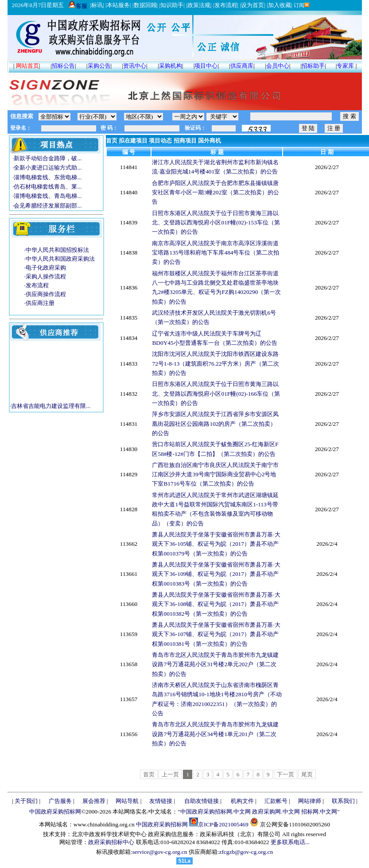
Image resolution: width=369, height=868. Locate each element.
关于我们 (26, 801)
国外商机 (210, 141)
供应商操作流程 (46, 294)
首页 (112, 141)
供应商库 (242, 66)
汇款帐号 (276, 801)
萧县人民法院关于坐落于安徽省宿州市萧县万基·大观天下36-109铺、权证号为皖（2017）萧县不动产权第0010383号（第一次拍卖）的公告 (216, 574)
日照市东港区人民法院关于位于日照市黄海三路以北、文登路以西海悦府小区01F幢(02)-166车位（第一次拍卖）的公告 (216, 393)
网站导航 (127, 801)
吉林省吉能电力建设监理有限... (51, 407)
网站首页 (27, 66)
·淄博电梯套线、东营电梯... (46, 177)
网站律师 (310, 801)
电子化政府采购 (46, 268)
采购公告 (99, 66)
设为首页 (252, 5)
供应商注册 (40, 303)
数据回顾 (145, 5)
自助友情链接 (202, 801)
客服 (78, 6)
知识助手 (172, 5)
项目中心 (206, 66)
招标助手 (313, 66)
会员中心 (278, 66)
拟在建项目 (133, 141)
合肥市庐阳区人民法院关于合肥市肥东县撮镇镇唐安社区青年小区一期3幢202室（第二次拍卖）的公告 (216, 193)
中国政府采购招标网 (55, 812)
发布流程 (226, 5)
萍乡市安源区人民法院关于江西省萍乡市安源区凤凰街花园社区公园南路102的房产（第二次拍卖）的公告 (215, 424)
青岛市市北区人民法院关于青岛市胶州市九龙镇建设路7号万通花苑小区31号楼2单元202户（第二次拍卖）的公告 (215, 664)
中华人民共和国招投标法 (57, 250)
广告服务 (60, 801)
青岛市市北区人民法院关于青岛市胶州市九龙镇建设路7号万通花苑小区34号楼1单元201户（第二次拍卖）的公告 (215, 734)
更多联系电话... (290, 842)
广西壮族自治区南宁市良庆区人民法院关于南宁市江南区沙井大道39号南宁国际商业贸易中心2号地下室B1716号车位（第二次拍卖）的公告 (215, 475)
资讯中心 (135, 66)
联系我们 (343, 801)
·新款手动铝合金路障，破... (46, 158)
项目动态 (160, 141)
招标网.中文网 (319, 812)
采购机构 (171, 66)
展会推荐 (94, 801)
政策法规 (199, 5)
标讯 (97, 5)
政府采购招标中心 (111, 842)
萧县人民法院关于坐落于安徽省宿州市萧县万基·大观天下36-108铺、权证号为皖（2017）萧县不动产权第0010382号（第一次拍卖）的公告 (216, 604)
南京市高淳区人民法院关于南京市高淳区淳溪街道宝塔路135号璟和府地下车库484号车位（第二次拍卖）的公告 (216, 253)
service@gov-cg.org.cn (160, 852)
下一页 (285, 774)
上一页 (170, 774)
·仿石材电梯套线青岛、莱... (46, 187)
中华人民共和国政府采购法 (60, 259)
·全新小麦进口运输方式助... (46, 168)
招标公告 (63, 66)
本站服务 (118, 5)
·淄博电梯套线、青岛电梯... (46, 196)
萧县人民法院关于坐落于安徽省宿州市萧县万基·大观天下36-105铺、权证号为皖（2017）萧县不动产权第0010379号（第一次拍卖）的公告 (216, 544)
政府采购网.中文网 (276, 812)
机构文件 (242, 801)
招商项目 (185, 141)
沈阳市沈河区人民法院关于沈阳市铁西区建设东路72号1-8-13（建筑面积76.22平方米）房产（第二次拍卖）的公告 (216, 363)
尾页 (307, 774)
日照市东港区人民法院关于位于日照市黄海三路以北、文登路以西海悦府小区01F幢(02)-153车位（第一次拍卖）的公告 (216, 223)
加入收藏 (280, 5)
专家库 (345, 66)
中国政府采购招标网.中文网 (216, 812)
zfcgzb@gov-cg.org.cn (246, 852)
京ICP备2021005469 (223, 824)
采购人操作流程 (46, 276)
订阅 (301, 5)
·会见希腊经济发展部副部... (46, 206)
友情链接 (161, 801)
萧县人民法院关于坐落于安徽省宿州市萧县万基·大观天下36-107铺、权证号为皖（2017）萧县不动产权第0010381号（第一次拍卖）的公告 (216, 634)
